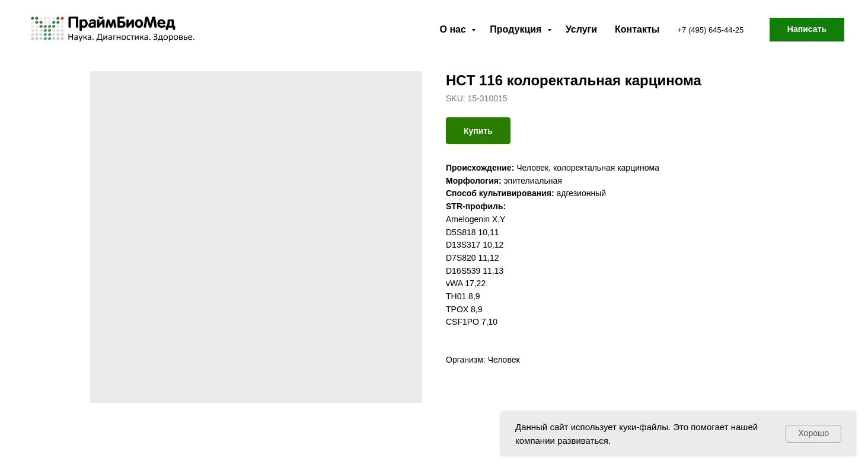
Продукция (517, 29)
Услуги (581, 29)
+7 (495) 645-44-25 (711, 30)
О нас (454, 29)
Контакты (637, 29)
